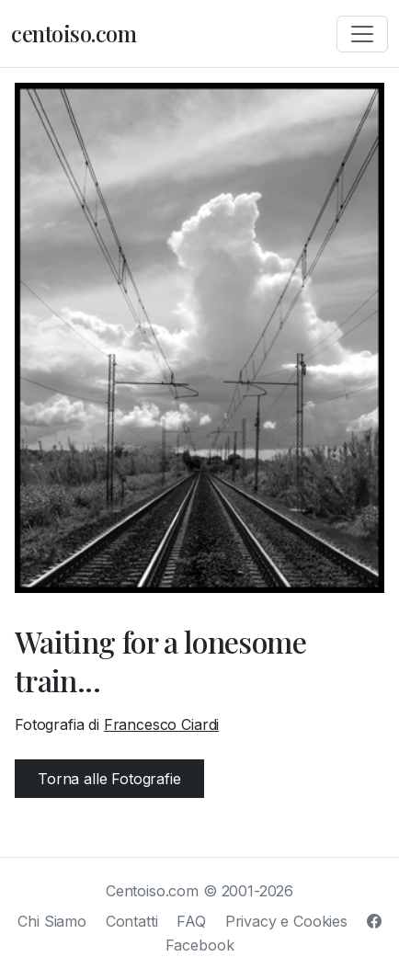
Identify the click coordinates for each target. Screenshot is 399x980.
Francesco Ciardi (161, 724)
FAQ (191, 921)
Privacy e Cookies (286, 921)
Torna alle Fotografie (109, 779)
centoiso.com (74, 33)
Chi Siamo (52, 921)
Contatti (132, 921)
